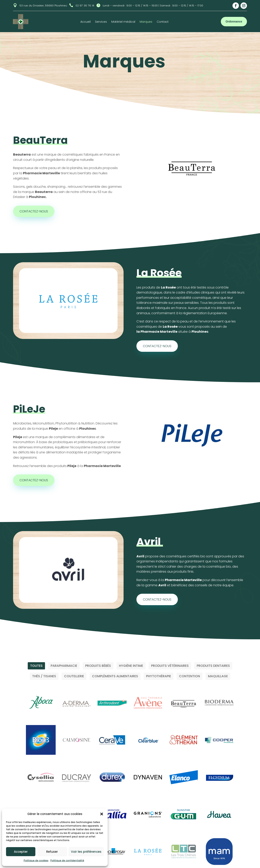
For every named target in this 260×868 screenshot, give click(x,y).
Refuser (52, 852)
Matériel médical (123, 22)
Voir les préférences (86, 852)
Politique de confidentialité (67, 860)
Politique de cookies (36, 860)
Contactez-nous (34, 211)
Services (101, 22)
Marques (146, 22)
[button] (102, 814)
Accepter (21, 852)
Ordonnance (234, 21)
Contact (163, 22)
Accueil (85, 22)
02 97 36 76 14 (85, 6)
